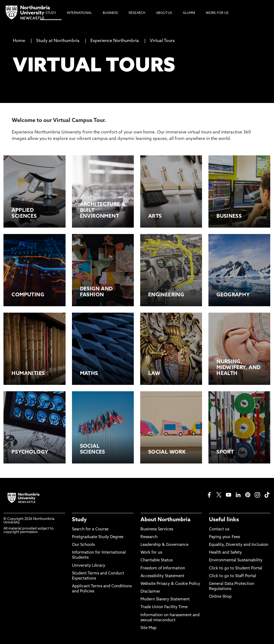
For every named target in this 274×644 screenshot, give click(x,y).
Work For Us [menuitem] (217, 13)
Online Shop (220, 597)
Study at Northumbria (58, 41)
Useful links (224, 520)
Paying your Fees (224, 537)
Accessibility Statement (162, 576)
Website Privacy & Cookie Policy (170, 584)
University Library (89, 566)
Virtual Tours (162, 41)
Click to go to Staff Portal (233, 576)
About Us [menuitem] (164, 13)
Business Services (157, 529)
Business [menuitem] (110, 13)
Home (19, 41)
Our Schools (83, 545)
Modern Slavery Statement (165, 599)
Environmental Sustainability (236, 560)
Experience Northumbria (115, 41)
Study (79, 520)
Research (149, 537)
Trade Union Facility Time (164, 607)
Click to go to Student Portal (236, 568)
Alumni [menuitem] (189, 13)
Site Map (149, 628)
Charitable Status (157, 560)
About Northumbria (165, 520)
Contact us (219, 529)
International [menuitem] (79, 13)
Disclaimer (150, 592)
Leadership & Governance (164, 545)
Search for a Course (90, 529)
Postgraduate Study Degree (98, 537)
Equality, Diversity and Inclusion (239, 545)
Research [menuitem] (137, 13)
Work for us (151, 553)
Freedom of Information (163, 568)
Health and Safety (225, 553)
